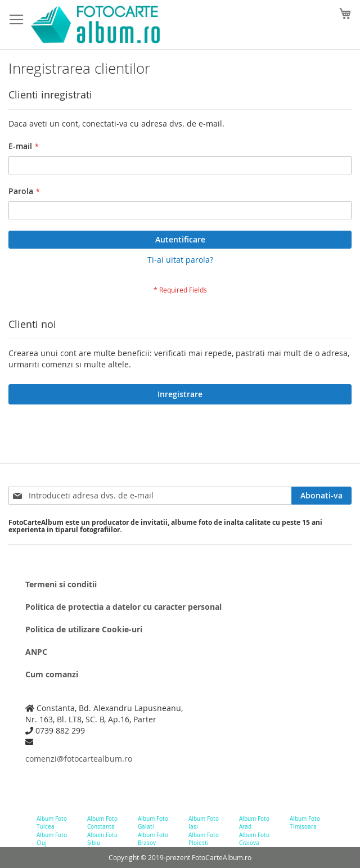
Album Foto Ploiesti (204, 839)
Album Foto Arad (254, 823)
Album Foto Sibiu (102, 839)
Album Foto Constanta (102, 823)
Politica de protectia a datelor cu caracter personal (123, 607)
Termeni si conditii (61, 584)
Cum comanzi (52, 674)
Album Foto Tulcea (52, 823)
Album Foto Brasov (153, 839)
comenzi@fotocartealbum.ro (79, 759)
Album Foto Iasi (204, 823)
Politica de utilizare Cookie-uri (84, 629)
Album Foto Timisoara (305, 823)
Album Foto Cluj (52, 839)
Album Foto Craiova (254, 839)
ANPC (36, 652)
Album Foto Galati (153, 823)
